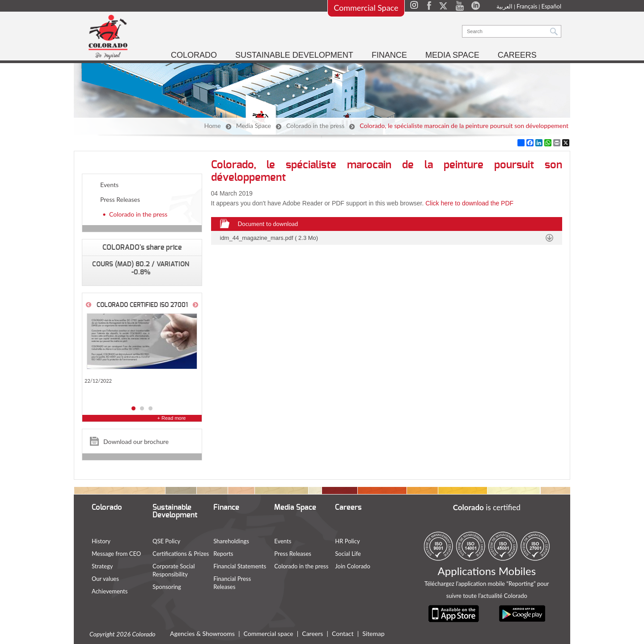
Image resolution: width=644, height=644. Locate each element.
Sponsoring (167, 587)
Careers (312, 633)
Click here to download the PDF (469, 203)
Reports (223, 554)
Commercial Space (366, 8)
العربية (504, 6)
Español (551, 6)
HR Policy (347, 541)
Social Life (348, 554)
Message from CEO (116, 554)
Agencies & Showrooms (202, 633)
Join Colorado (352, 566)
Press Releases (120, 199)
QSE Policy (166, 541)
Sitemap (373, 633)
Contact (343, 633)
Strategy (102, 566)
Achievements (110, 591)
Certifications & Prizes (181, 554)
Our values (105, 579)
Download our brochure (136, 441)
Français (527, 6)
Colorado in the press (315, 126)
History (101, 541)
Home (212, 126)
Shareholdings (231, 541)
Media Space (254, 126)
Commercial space (269, 633)
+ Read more (172, 418)
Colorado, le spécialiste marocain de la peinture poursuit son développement (464, 126)
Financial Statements (240, 566)
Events (109, 185)
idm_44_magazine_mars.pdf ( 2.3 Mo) (269, 238)
